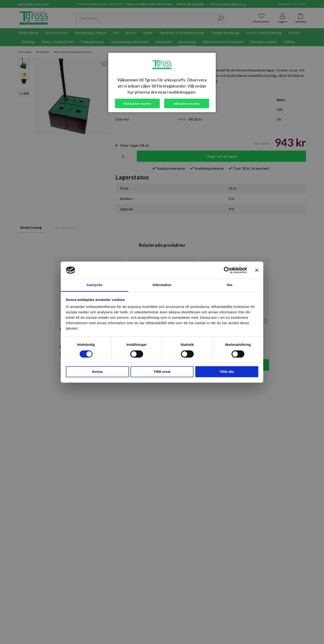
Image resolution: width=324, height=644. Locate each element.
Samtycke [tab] (95, 285)
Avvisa (97, 372)
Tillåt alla (227, 372)
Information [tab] (162, 285)
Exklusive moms (137, 103)
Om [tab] (229, 285)
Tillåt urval (162, 372)
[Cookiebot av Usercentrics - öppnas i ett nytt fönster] (227, 270)
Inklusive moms (187, 103)
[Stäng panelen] (257, 270)
